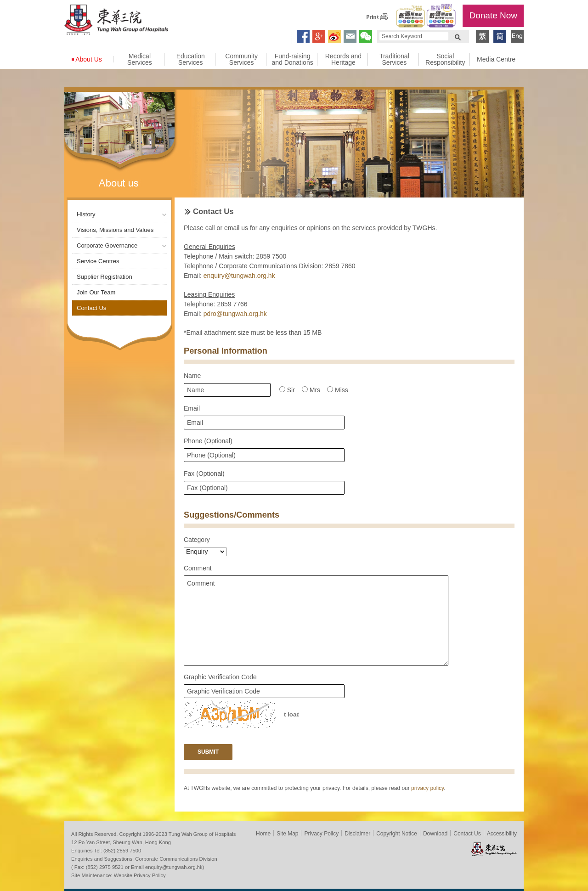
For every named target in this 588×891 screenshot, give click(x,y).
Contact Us (91, 308)
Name (192, 376)
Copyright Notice (397, 834)
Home (263, 834)
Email (192, 408)
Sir (287, 390)
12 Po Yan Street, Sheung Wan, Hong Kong (121, 842)
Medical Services (140, 59)
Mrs (311, 390)
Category (197, 540)
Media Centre (496, 59)
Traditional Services (394, 59)
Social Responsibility (445, 59)
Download (435, 834)
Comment (198, 568)
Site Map (287, 834)
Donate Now (493, 15)
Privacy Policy (321, 834)
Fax (204, 474)
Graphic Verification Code (220, 677)
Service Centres (98, 261)
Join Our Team (96, 292)
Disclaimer (357, 834)
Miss (338, 390)
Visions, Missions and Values (115, 230)
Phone (208, 441)
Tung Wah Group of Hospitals (116, 21)
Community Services (241, 59)
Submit (208, 752)
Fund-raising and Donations (292, 59)
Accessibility (502, 834)
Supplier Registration (105, 277)
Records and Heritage (343, 59)
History (86, 214)
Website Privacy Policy (140, 875)
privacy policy (427, 788)
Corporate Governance (107, 245)
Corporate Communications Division (176, 859)
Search (458, 36)
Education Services (191, 59)
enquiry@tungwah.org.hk (239, 276)
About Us (89, 59)
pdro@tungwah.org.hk (235, 314)
